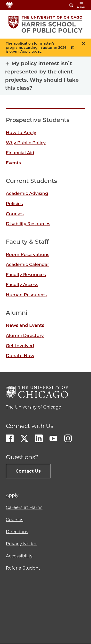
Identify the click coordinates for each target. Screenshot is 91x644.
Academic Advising (27, 193)
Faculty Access (22, 285)
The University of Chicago (33, 407)
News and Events (25, 325)
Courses (15, 214)
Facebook (10, 438)
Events (13, 163)
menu (81, 5)
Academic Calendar (27, 265)
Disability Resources (28, 224)
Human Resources (26, 295)
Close (84, 43)
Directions (17, 532)
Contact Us (28, 471)
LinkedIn (39, 438)
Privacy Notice (22, 544)
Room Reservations (28, 255)
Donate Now (20, 356)
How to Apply (21, 133)
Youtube (53, 438)
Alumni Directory (25, 336)
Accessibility (19, 556)
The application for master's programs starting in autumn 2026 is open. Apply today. (36, 48)
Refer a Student (23, 568)
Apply (12, 495)
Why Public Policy (26, 143)
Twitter (24, 438)
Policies (14, 204)
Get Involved (20, 346)
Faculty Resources (26, 275)
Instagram (68, 438)
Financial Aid (20, 153)
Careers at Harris (24, 507)
